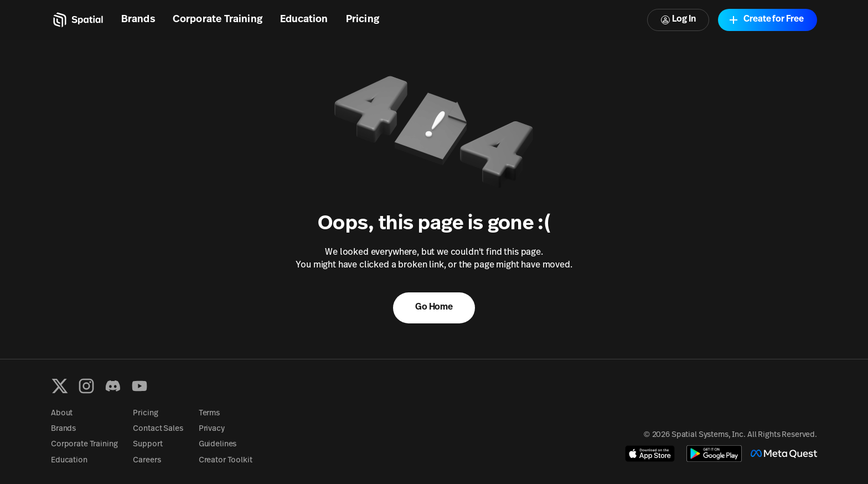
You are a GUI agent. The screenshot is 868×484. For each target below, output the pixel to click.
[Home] (77, 20)
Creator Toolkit (226, 460)
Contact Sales (158, 429)
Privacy (212, 429)
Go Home (434, 307)
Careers (147, 460)
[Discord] (113, 386)
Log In (678, 20)
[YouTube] (139, 386)
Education (304, 20)
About (62, 413)
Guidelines (218, 444)
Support (148, 444)
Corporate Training (218, 20)
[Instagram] (86, 386)
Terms (209, 413)
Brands (138, 20)
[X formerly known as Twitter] (60, 386)
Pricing (363, 20)
